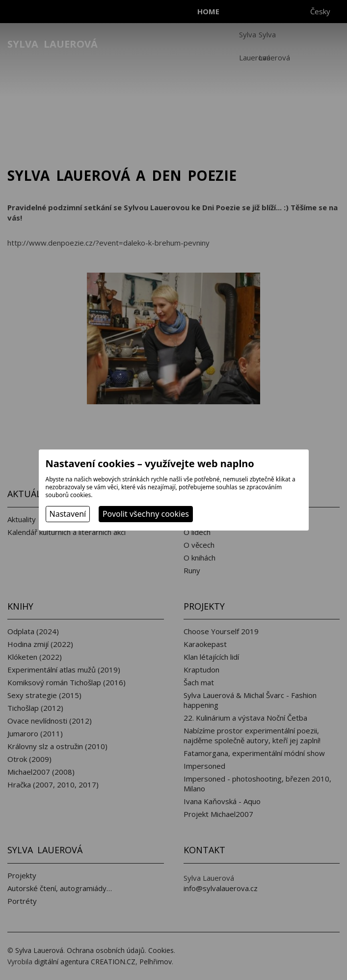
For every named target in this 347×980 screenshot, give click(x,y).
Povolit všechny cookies (146, 514)
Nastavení (68, 514)
